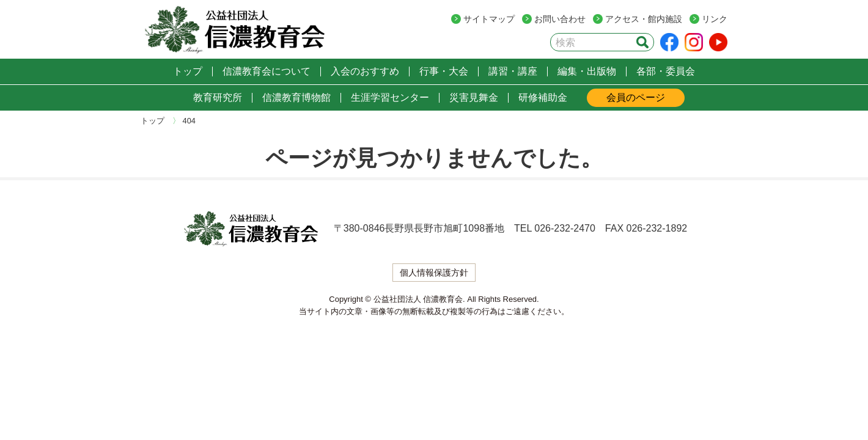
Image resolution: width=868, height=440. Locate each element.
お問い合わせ (560, 19)
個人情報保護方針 (434, 273)
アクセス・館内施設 (644, 19)
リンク (715, 19)
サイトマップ (489, 19)
